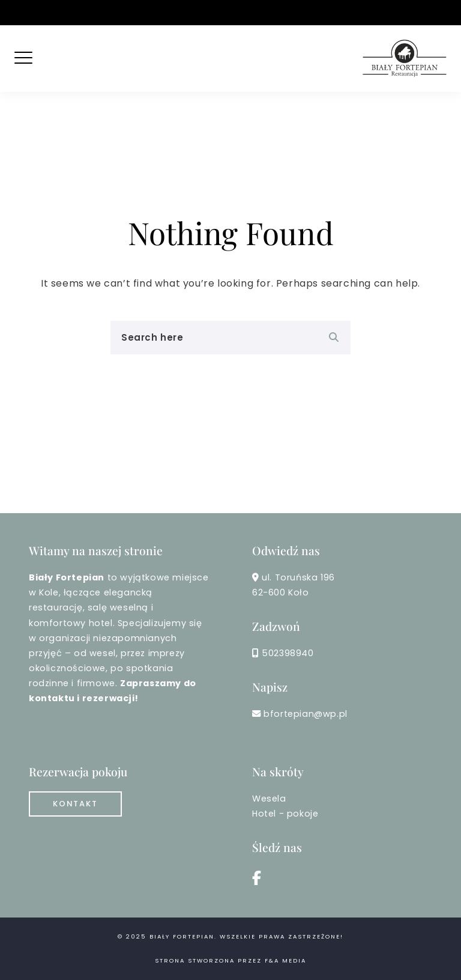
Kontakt (75, 804)
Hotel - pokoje (285, 814)
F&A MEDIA (285, 960)
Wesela (269, 799)
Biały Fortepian (182, 936)
